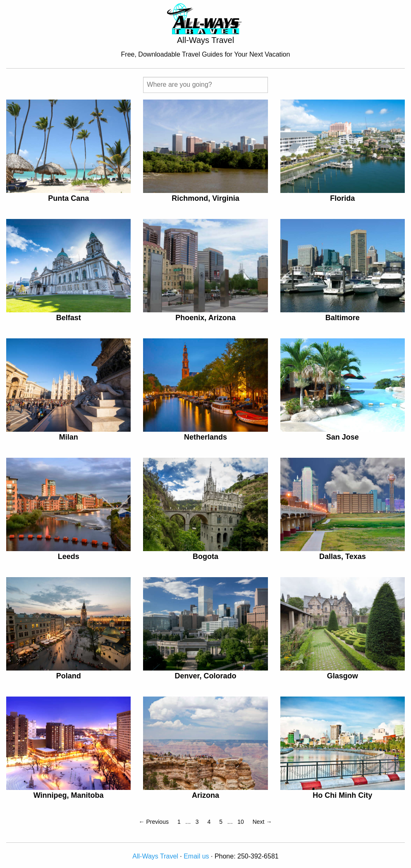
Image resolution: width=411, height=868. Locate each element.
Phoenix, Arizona (205, 318)
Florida (342, 198)
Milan (69, 437)
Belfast (69, 318)
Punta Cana (68, 198)
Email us (196, 856)
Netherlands (205, 437)
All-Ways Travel (155, 856)
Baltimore (343, 318)
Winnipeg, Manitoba (69, 795)
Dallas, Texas (343, 556)
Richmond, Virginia (205, 198)
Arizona (205, 795)
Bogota (205, 556)
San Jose (343, 437)
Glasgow (343, 676)
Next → (262, 822)
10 (241, 822)
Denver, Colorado (205, 676)
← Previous (154, 822)
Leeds (69, 556)
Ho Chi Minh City (342, 795)
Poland (69, 676)
